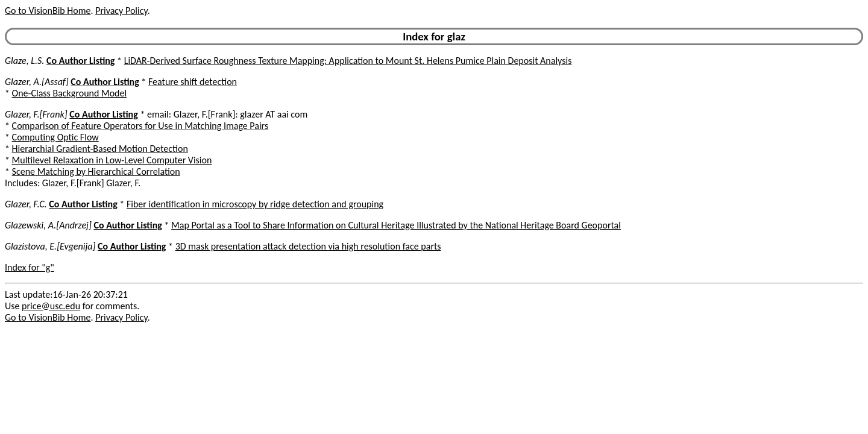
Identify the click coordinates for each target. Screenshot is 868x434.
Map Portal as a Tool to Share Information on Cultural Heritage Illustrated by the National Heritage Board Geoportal (396, 225)
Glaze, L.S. (24, 61)
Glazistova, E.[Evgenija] (50, 246)
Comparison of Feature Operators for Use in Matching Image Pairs (140, 126)
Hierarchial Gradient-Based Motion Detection (100, 149)
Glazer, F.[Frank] (36, 114)
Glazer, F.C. (26, 204)
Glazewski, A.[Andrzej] (48, 225)
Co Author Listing (80, 61)
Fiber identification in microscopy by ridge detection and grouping (255, 204)
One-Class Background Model (70, 93)
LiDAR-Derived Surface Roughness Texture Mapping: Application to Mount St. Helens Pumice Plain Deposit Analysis (348, 61)
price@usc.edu (51, 306)
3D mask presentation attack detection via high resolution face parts (308, 246)
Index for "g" (30, 267)
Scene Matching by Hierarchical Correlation (96, 171)
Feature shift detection (193, 82)
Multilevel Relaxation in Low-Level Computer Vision (112, 160)
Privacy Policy (121, 11)
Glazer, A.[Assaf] (37, 82)
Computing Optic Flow (55, 137)
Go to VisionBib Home (48, 11)
